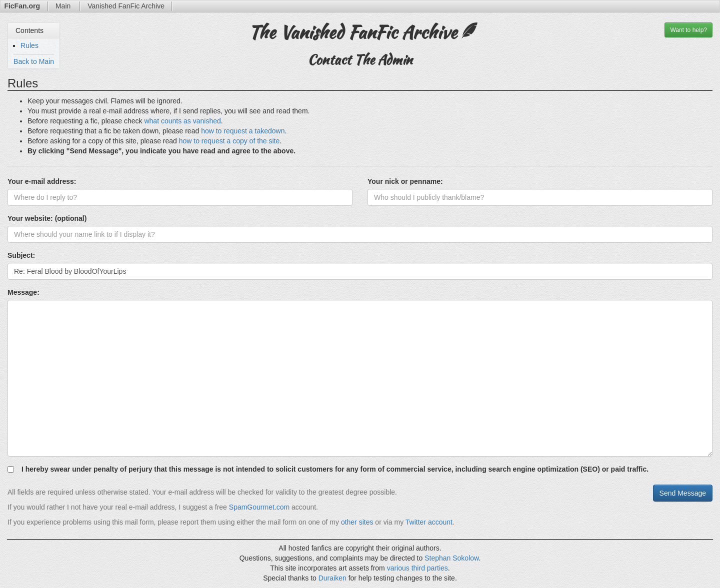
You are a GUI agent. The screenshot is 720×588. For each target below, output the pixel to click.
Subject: (21, 255)
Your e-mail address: (42, 181)
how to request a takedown (243, 131)
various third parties (417, 568)
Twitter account (429, 522)
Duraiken (332, 578)
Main (64, 6)
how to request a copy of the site (229, 141)
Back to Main (34, 61)
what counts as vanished (182, 121)
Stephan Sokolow (451, 558)
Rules (29, 45)
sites (366, 522)
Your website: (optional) (47, 218)
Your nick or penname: (405, 181)
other (349, 522)
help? (688, 30)
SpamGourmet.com (259, 507)
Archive (126, 6)
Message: (23, 292)
